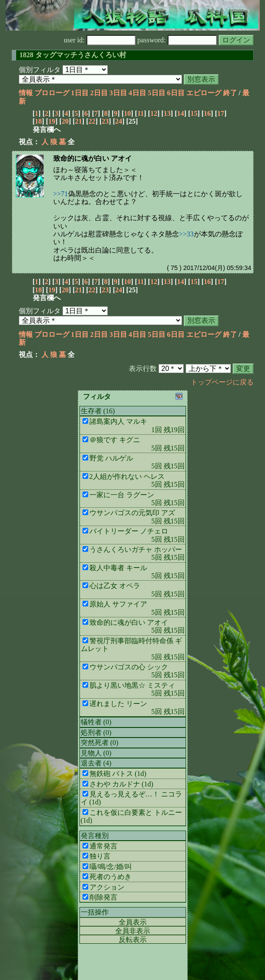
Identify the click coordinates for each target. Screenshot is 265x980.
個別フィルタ (40, 70)
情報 (26, 93)
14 (180, 113)
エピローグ (204, 93)
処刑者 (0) (96, 732)
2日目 (99, 93)
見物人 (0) (96, 753)
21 (79, 121)
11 (140, 113)
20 (65, 121)
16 (207, 113)
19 (52, 121)
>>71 (61, 194)
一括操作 (95, 912)
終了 (230, 93)
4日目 (138, 93)
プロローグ (52, 93)
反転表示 (133, 940)
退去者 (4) (96, 763)
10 (127, 113)
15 (194, 113)
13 (167, 113)
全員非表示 (133, 931)
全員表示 (133, 922)
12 (154, 113)
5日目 (157, 93)
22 (92, 121)
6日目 (176, 93)
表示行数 (143, 369)
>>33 (186, 234)
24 (119, 121)
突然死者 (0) (100, 743)
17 (220, 113)
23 (105, 121)
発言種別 (95, 836)
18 (38, 121)
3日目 (118, 93)
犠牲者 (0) (96, 722)
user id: (100, 40)
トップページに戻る (222, 382)
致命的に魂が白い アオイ (93, 158)
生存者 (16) (98, 411)
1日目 (80, 93)
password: (177, 40)
